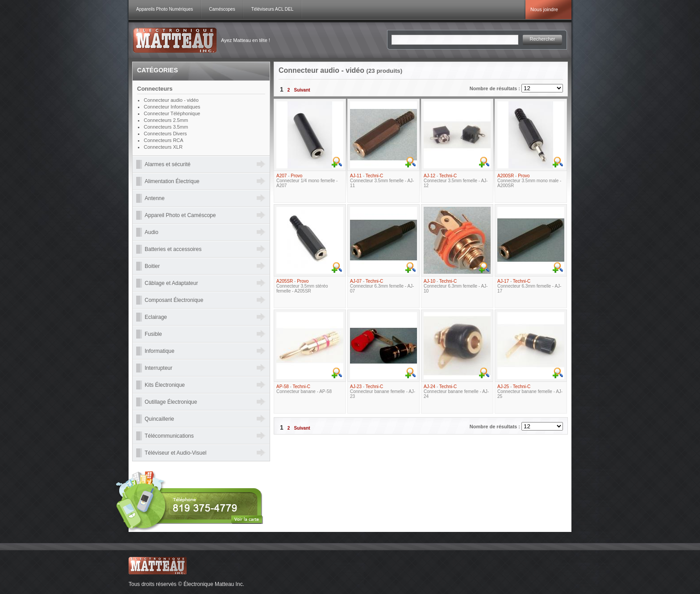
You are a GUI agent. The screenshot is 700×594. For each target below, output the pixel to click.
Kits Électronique (165, 385)
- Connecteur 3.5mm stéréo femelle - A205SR (302, 286)
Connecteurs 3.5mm (166, 127)
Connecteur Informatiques (172, 107)
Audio (152, 232)
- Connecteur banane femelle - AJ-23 (383, 391)
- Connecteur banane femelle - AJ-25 (530, 391)
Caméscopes (222, 9)
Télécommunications (169, 436)
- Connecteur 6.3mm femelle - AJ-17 (529, 286)
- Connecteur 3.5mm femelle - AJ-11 (382, 181)
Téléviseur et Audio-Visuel (176, 453)
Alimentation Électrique (172, 181)
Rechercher (543, 39)
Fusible (153, 334)
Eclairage (156, 317)
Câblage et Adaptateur (171, 283)
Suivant (302, 90)
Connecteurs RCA (164, 140)
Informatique (160, 351)
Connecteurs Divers (165, 134)
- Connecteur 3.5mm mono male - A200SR (529, 181)
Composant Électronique (174, 300)
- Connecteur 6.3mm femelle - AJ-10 (456, 286)
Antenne (155, 198)
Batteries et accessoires (173, 249)
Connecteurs (155, 89)
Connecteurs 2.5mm (166, 120)
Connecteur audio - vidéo (171, 100)
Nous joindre (544, 9)
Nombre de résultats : (496, 88)
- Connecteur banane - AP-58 (304, 389)
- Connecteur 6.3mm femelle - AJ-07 (382, 286)
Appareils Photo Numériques (165, 9)
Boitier (152, 266)
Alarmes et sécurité (168, 164)
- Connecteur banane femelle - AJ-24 (456, 391)
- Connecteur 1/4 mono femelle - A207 (307, 181)
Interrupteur (158, 368)
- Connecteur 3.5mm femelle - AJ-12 (456, 181)
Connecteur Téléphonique (172, 113)
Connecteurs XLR (163, 147)
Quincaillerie (159, 419)
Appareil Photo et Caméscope (180, 215)
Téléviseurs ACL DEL (273, 9)
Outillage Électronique (171, 402)
